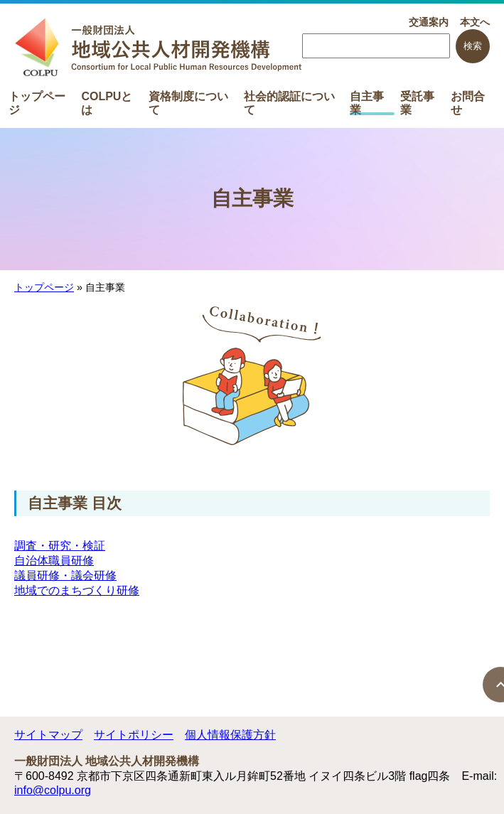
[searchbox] (376, 46)
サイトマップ (48, 735)
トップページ (37, 102)
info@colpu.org (53, 790)
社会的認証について (289, 102)
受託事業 (417, 102)
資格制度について (188, 102)
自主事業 (367, 102)
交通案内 (429, 22)
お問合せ (468, 102)
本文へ (475, 22)
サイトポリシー (134, 735)
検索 (473, 46)
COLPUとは (107, 102)
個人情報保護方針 (230, 735)
